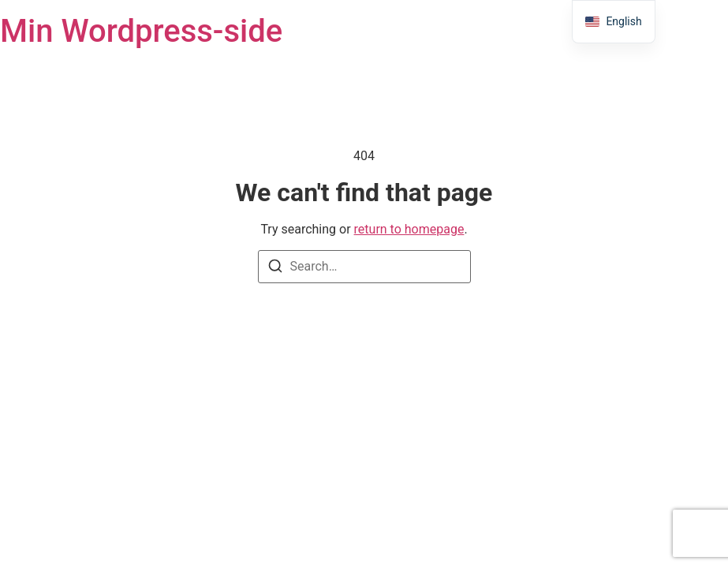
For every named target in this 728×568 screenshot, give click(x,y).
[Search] (275, 269)
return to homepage (409, 229)
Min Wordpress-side (141, 31)
